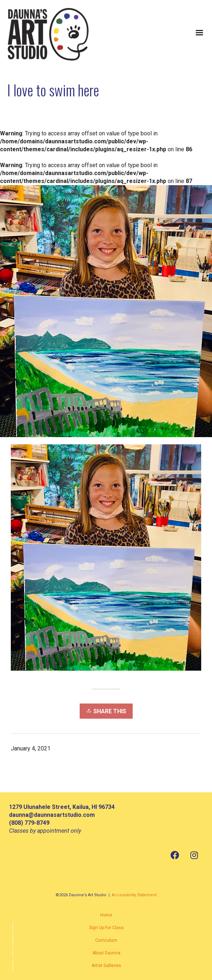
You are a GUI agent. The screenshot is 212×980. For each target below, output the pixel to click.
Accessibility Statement (134, 895)
